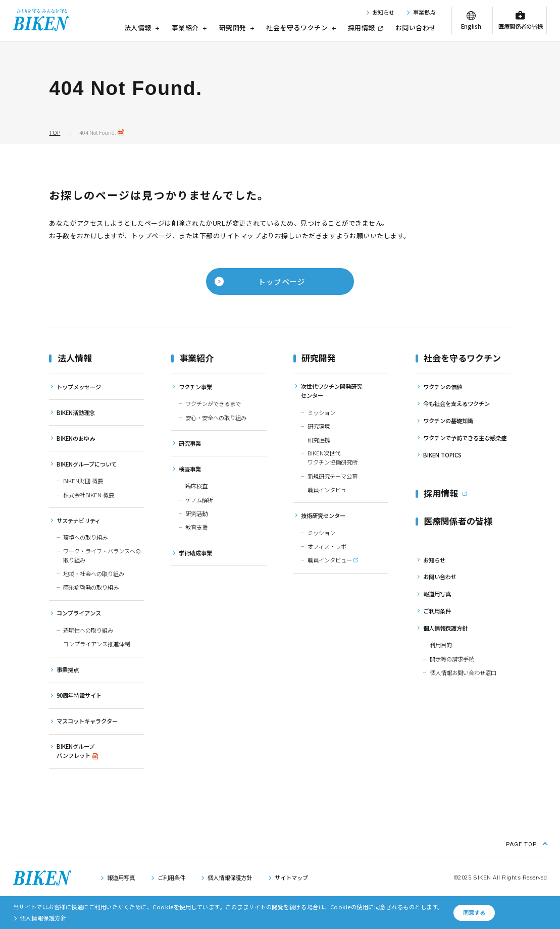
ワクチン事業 (195, 387)
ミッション (321, 412)
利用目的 (441, 645)
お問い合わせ (416, 28)
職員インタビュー (330, 490)
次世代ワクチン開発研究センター (332, 391)
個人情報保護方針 (445, 628)
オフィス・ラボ (327, 546)
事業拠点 (424, 12)
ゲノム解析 (199, 500)
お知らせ (383, 12)
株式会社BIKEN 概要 (89, 495)
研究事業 (190, 443)
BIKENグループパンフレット (75, 751)
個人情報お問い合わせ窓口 (463, 673)
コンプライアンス (79, 613)
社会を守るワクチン (301, 28)
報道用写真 (437, 594)
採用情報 (362, 28)
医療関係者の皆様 (521, 26)
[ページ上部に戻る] (526, 843)
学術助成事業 (195, 553)
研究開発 (237, 28)
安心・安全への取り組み (216, 418)
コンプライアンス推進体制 (96, 644)
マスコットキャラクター (87, 721)
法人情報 (142, 28)
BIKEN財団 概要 (83, 481)
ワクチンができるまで (213, 403)
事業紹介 (189, 28)
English (471, 26)
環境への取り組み (85, 537)
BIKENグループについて (87, 464)
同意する (474, 912)
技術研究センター (323, 515)
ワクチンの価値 (443, 387)
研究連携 (319, 440)
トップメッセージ (79, 387)
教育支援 (196, 527)
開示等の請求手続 (452, 659)
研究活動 (196, 513)
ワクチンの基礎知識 (448, 421)
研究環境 (319, 426)
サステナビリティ (79, 521)
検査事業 (190, 469)
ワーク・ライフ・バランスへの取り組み (102, 555)
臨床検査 (196, 486)
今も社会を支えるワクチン (456, 403)
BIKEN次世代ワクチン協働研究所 (333, 457)
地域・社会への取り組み (94, 574)
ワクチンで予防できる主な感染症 (465, 438)
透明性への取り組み (88, 630)
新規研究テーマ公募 (333, 476)
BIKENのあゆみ (76, 438)
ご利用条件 (437, 611)
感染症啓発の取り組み (91, 587)
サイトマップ (291, 878)
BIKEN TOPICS (442, 455)
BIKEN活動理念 (76, 412)
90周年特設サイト (79, 695)
